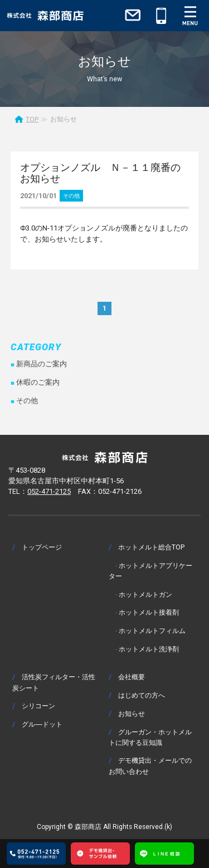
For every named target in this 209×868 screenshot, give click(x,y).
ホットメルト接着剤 (149, 612)
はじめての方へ (142, 695)
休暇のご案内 (38, 382)
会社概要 (132, 677)
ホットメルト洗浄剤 (149, 649)
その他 (71, 196)
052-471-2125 (49, 491)
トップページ (42, 547)
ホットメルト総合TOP (151, 547)
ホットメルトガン (145, 594)
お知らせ (132, 713)
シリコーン (38, 706)
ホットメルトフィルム (152, 631)
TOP (32, 119)
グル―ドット (42, 724)
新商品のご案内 (42, 364)
